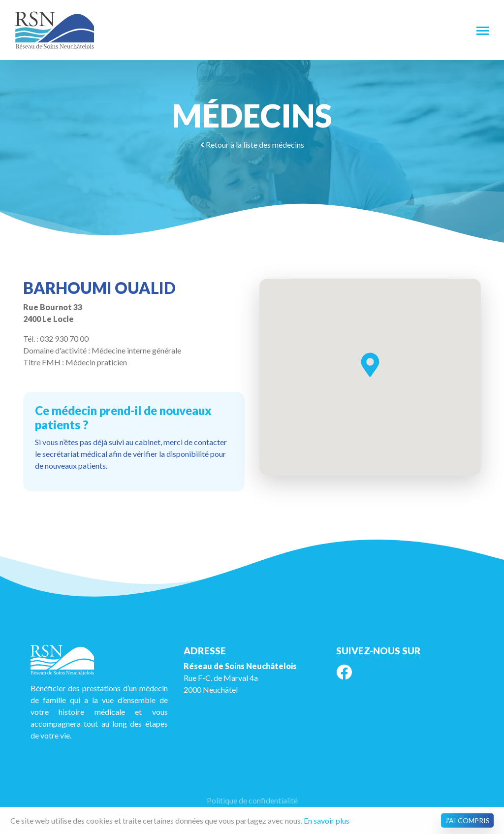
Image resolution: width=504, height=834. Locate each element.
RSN (55, 30)
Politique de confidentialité (252, 800)
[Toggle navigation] (483, 30)
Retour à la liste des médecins (252, 144)
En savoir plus (327, 820)
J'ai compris (467, 820)
